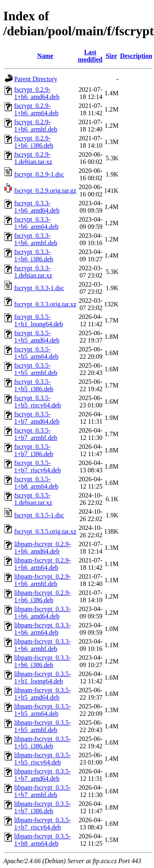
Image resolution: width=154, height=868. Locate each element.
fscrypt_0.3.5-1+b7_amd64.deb (37, 418)
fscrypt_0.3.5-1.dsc (39, 515)
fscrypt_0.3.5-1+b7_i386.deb (34, 450)
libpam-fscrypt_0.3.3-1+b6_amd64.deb (43, 613)
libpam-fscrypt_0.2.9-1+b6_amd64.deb (43, 548)
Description (136, 56)
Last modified (90, 56)
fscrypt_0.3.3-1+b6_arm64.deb (36, 223)
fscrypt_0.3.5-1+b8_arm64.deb (36, 483)
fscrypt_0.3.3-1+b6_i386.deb (34, 255)
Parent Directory (36, 79)
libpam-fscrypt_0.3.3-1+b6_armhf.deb (43, 645)
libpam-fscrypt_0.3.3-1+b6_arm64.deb (43, 629)
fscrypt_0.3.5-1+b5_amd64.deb (37, 337)
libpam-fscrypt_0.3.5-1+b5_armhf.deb (43, 726)
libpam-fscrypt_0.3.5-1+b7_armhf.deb (43, 791)
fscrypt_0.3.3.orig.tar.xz (45, 304)
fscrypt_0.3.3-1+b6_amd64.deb (37, 207)
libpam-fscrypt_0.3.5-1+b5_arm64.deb (43, 710)
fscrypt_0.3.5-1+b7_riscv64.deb (37, 466)
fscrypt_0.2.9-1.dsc (39, 174)
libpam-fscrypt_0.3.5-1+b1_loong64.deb (43, 677)
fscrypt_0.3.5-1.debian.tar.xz (33, 499)
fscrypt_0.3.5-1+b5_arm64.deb (36, 353)
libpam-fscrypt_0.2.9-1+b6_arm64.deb (43, 564)
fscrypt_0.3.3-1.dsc (39, 288)
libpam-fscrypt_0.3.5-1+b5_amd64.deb (43, 694)
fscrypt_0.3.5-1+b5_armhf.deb (36, 369)
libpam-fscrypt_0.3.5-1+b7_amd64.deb (43, 775)
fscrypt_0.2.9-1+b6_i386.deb (34, 142)
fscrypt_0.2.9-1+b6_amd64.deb (37, 93)
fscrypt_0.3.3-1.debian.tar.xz (33, 272)
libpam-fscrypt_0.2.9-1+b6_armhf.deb (43, 580)
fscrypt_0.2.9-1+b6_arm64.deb (36, 109)
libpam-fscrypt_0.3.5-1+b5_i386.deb (43, 742)
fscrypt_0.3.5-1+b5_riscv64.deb (37, 402)
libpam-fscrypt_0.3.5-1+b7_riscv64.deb (43, 824)
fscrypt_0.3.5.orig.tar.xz (45, 531)
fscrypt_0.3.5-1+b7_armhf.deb (36, 434)
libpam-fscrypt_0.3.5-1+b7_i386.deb (43, 807)
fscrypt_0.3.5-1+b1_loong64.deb (39, 320)
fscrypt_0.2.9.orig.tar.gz (45, 191)
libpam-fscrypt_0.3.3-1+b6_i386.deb (43, 661)
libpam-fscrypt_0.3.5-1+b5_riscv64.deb (43, 759)
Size (111, 56)
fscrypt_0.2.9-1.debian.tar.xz (33, 158)
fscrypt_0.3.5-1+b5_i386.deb (34, 385)
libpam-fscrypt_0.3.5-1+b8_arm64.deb (43, 840)
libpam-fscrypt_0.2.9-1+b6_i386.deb (43, 596)
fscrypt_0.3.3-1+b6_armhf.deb (36, 239)
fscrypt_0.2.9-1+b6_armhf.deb (36, 126)
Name (45, 56)
